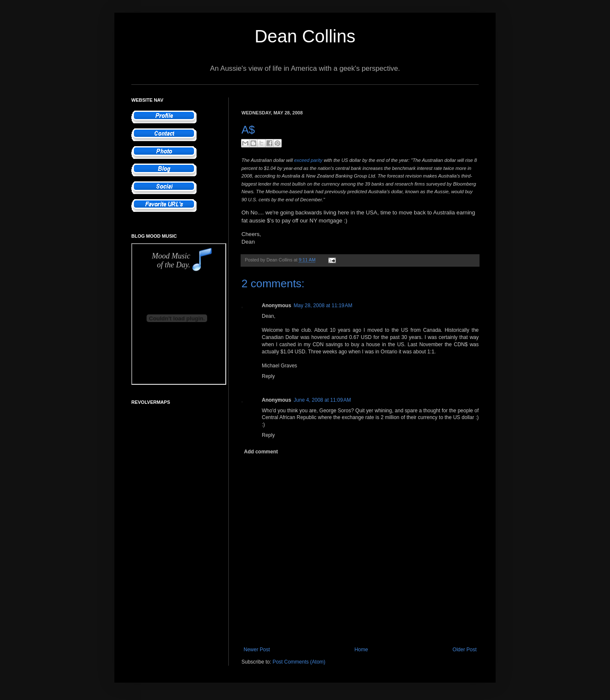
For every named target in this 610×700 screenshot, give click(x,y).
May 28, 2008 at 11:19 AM (323, 306)
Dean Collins (305, 36)
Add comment (261, 452)
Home (361, 650)
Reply (268, 376)
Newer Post (257, 650)
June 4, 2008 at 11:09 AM (322, 400)
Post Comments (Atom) (299, 662)
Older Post (464, 650)
